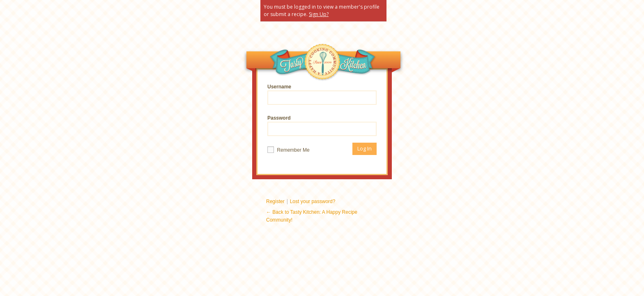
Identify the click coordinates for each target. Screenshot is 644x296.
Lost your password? (313, 201)
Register (275, 201)
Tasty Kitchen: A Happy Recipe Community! (323, 64)
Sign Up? (319, 14)
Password (322, 126)
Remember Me (289, 150)
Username (322, 94)
